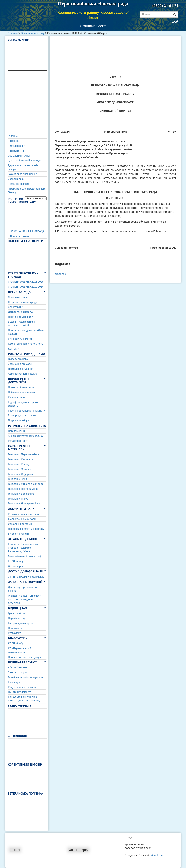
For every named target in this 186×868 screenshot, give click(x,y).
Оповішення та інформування (26, 677)
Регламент (14, 633)
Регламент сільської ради (23, 514)
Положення (15, 628)
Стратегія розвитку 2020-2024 (26, 287)
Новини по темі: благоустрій (25, 657)
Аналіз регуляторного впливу (26, 436)
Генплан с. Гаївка (18, 499)
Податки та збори (19, 420)
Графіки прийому (18, 359)
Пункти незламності (20, 692)
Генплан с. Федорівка (21, 474)
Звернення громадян (21, 364)
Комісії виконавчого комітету (25, 344)
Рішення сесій (16, 397)
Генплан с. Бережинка (21, 494)
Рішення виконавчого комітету (26, 411)
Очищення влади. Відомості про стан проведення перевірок (25, 599)
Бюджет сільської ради (22, 519)
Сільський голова (19, 297)
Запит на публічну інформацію (26, 577)
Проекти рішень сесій (21, 387)
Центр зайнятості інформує (24, 161)
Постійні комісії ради (20, 317)
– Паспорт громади (19, 236)
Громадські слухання (21, 369)
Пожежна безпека (19, 184)
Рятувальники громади (22, 687)
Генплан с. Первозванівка (23, 454)
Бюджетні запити (18, 534)
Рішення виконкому (32, 33)
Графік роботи (16, 613)
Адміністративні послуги (23, 374)
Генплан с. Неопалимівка (23, 489)
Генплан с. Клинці (19, 464)
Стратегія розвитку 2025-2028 (26, 282)
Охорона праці (16, 179)
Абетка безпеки (17, 667)
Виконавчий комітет (20, 339)
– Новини (14, 141)
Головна (13, 33)
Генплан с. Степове (19, 469)
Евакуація (14, 682)
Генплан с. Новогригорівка (24, 504)
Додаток (60, 274)
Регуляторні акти (18, 441)
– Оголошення (16, 146)
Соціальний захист (19, 156)
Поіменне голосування (22, 392)
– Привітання (16, 151)
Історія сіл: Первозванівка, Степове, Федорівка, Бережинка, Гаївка (24, 548)
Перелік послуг (17, 618)
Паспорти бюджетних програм (26, 529)
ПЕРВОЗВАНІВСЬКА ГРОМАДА (26, 231)
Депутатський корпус (21, 312)
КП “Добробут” (17, 561)
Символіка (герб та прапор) (24, 556)
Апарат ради (15, 307)
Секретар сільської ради (23, 302)
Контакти (14, 349)
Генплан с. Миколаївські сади (26, 484)
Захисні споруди (18, 672)
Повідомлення (17, 431)
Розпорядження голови (22, 416)
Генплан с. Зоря (17, 479)
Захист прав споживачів (22, 174)
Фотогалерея (16, 566)
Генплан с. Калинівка (21, 459)
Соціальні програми (20, 524)
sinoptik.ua (157, 855)
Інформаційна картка (21, 623)
